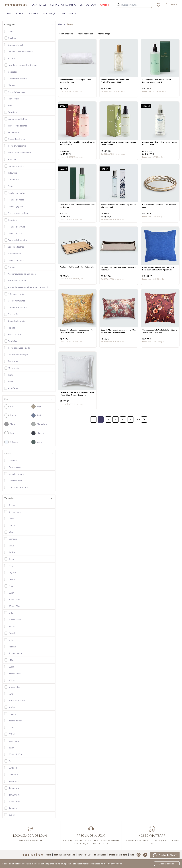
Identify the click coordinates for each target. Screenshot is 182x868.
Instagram (145, 855)
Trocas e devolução (118, 855)
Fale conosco (100, 855)
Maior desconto (85, 34)
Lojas (132, 855)
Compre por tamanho (63, 5)
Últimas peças (88, 5)
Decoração (50, 14)
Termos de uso (85, 855)
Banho (20, 14)
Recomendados (65, 34)
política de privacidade (111, 864)
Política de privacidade (64, 855)
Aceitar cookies (167, 864)
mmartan (16, 5)
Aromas (34, 14)
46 (139, 420)
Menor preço (104, 34)
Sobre (48, 855)
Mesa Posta (69, 14)
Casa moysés (39, 5)
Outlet (105, 5)
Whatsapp (139, 855)
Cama (8, 14)
